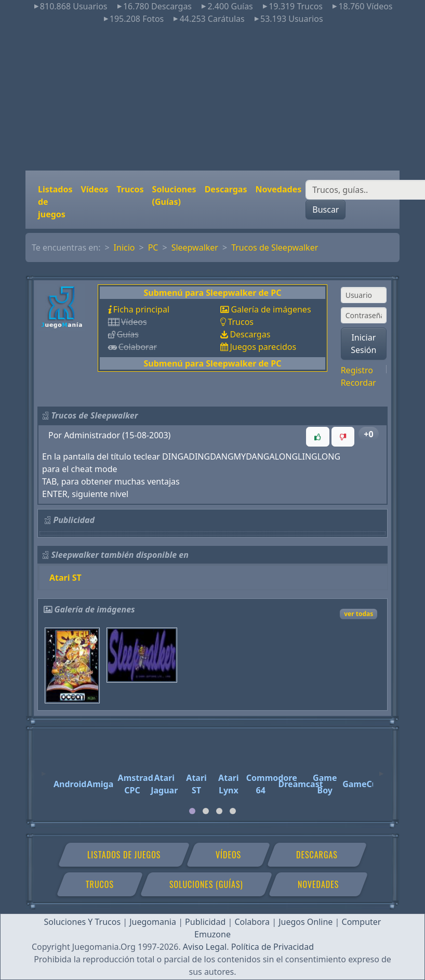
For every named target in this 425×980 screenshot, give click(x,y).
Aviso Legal (205, 947)
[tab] (192, 811)
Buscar (326, 210)
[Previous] (44, 769)
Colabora (252, 922)
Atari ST (65, 578)
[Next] (381, 769)
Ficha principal (141, 309)
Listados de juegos (55, 202)
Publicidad (205, 922)
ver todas (358, 614)
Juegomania (153, 922)
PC (153, 247)
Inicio (124, 247)
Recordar (358, 383)
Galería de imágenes (271, 309)
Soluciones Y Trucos (83, 922)
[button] (317, 437)
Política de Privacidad (273, 947)
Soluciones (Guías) (174, 195)
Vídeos (94, 189)
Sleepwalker (195, 247)
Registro (357, 370)
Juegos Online (306, 922)
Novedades (278, 189)
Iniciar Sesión (363, 344)
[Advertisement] (212, 98)
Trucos (130, 189)
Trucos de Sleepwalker (275, 247)
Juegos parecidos (263, 347)
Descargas (226, 189)
